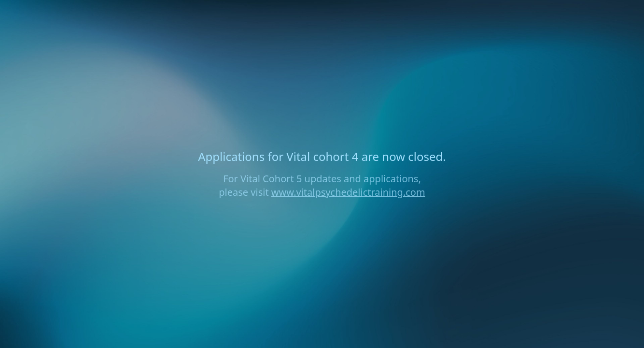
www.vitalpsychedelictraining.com (348, 192)
